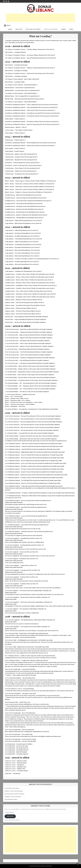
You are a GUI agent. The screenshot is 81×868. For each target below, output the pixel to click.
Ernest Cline (14, 633)
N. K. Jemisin (26, 400)
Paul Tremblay (30, 404)
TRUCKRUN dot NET (11, 799)
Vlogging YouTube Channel (13, 797)
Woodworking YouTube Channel (14, 794)
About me (19, 29)
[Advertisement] (40, 18)
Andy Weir (22, 406)
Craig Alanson (9, 221)
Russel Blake (13, 433)
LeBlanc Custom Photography (14, 791)
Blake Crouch (24, 398)
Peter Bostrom (15, 416)
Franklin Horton (10, 195)
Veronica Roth (18, 396)
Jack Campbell (14, 538)
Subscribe (10, 816)
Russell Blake (14, 383)
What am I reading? (51, 29)
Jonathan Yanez (10, 274)
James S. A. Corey (16, 689)
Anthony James (10, 300)
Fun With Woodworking (12, 788)
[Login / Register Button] (6, 1)
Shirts (64, 29)
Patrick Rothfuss (16, 678)
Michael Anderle (15, 444)
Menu (9, 25)
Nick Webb (13, 366)
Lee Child (13, 640)
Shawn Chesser (15, 656)
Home (10, 29)
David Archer (9, 317)
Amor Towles (38, 402)
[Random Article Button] (4, 1)
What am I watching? (33, 29)
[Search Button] (9, 1)
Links (71, 29)
